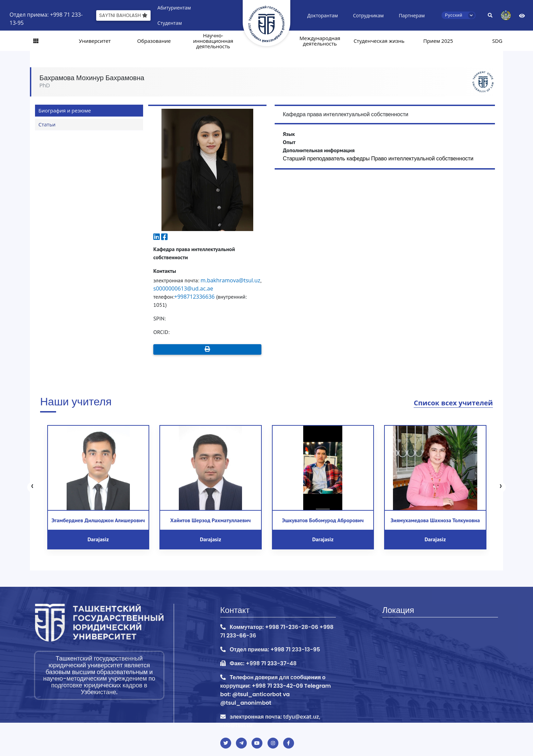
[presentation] (32, 487)
